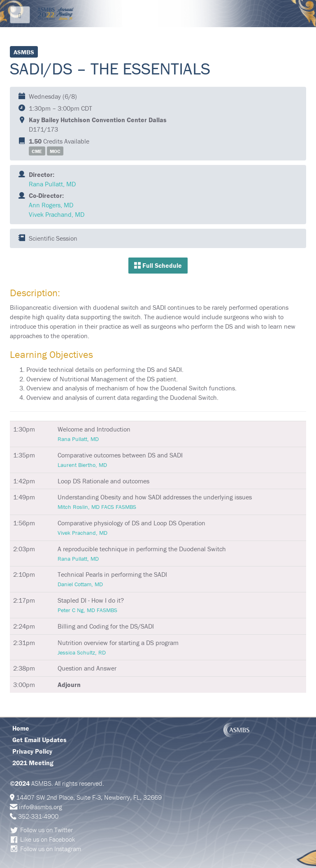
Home (21, 728)
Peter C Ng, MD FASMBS (87, 610)
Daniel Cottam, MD (80, 584)
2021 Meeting (33, 763)
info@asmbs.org (41, 807)
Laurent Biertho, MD (82, 465)
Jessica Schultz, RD (82, 652)
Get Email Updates (39, 740)
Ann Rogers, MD (51, 205)
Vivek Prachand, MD (57, 214)
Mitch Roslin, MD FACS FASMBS (97, 507)
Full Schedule (158, 265)
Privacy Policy (32, 751)
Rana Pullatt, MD (52, 184)
